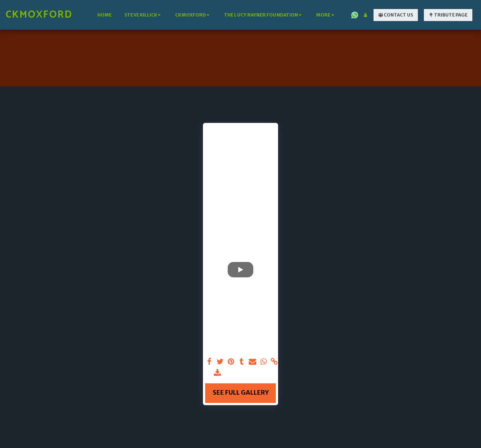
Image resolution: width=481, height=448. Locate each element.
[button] (143, 15)
